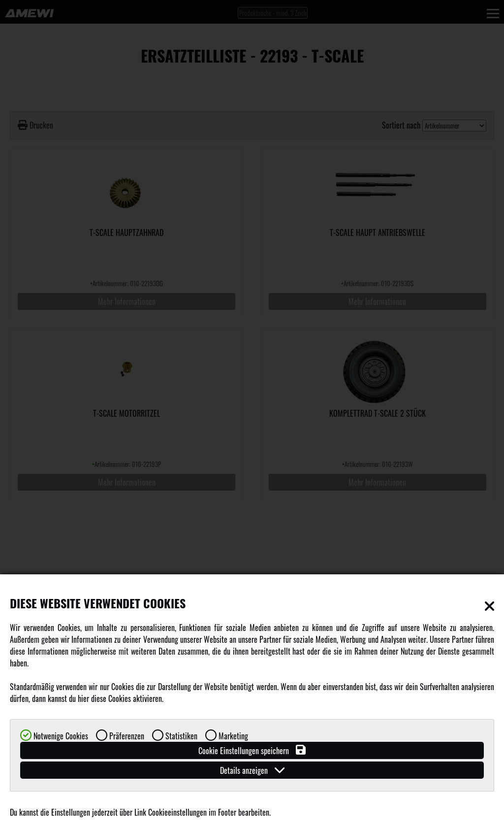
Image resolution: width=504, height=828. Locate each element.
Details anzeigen (252, 770)
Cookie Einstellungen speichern (252, 750)
